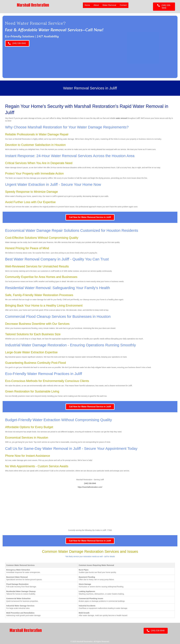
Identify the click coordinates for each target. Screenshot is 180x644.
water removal (121, 118)
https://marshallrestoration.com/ (90, 487)
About (96, 5)
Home (87, 5)
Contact (123, 5)
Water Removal (109, 5)
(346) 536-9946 (90, 483)
